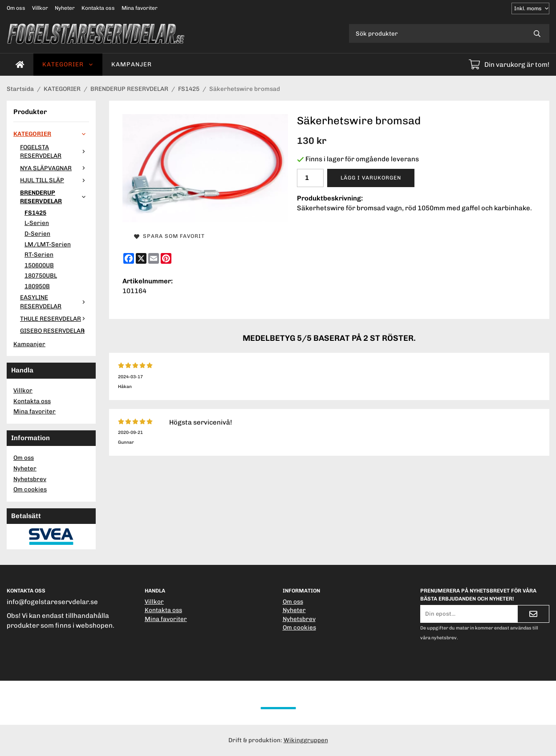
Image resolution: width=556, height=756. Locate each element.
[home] (20, 65)
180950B (37, 286)
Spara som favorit (169, 236)
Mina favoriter (140, 8)
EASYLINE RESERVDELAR (55, 302)
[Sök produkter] (437, 33)
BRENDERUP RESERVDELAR (55, 197)
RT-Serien (39, 254)
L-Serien (37, 223)
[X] (141, 258)
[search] (537, 33)
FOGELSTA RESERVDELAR (55, 151)
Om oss (16, 8)
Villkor (40, 8)
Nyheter (65, 8)
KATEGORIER (68, 64)
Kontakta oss (98, 8)
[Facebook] (129, 258)
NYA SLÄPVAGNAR (55, 168)
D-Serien (37, 233)
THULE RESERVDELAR (55, 319)
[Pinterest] (166, 258)
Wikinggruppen (306, 740)
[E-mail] (154, 258)
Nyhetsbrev (30, 479)
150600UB (39, 265)
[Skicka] (533, 614)
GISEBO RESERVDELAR (55, 331)
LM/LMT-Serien (48, 244)
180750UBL (41, 275)
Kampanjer (132, 64)
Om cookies (30, 489)
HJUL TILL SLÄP (55, 180)
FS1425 (35, 212)
